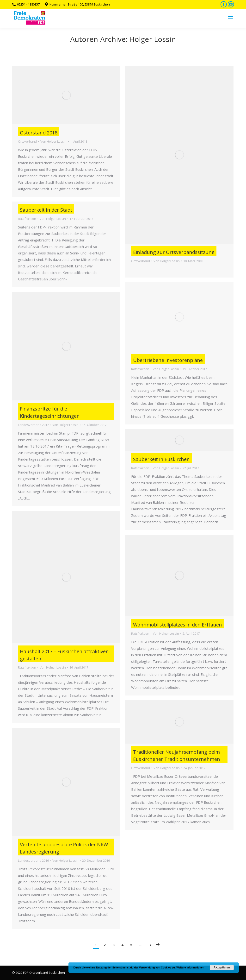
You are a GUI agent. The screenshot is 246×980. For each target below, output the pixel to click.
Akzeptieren (222, 967)
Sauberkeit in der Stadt (46, 210)
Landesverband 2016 (33, 860)
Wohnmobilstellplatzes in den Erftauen (178, 625)
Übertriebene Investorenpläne (168, 360)
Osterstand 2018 (39, 133)
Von (53, 141)
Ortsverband (27, 141)
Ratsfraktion (27, 219)
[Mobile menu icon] (231, 18)
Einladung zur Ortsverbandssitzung (174, 252)
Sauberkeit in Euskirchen (161, 459)
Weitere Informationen (190, 967)
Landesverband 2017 (33, 425)
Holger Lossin (153, 39)
